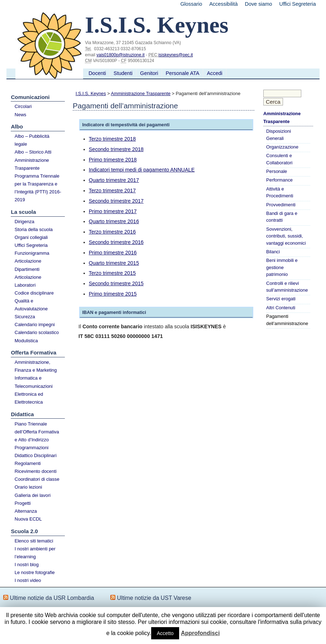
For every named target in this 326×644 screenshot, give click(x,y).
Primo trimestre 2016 (113, 253)
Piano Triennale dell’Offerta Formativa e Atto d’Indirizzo (37, 432)
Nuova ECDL (28, 519)
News (21, 115)
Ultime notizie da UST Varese (154, 598)
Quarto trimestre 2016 (114, 221)
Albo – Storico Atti (33, 152)
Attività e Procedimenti (280, 192)
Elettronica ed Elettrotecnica (29, 398)
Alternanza (26, 511)
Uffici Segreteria (298, 4)
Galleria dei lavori (33, 495)
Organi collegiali (31, 237)
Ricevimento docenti (36, 471)
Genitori (149, 73)
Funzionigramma (32, 253)
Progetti (23, 503)
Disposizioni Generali (279, 135)
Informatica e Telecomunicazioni (34, 382)
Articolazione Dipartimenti (28, 265)
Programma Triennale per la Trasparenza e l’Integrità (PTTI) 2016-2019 (38, 188)
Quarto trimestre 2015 (114, 263)
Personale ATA (182, 73)
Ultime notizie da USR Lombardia (52, 598)
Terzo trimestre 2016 (112, 232)
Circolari (23, 106)
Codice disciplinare (34, 293)
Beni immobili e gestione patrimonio (282, 267)
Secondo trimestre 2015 (116, 283)
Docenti (97, 73)
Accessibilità (223, 4)
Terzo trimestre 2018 (112, 139)
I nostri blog (27, 565)
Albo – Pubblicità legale (32, 140)
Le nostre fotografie (35, 572)
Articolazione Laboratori (28, 281)
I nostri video (28, 580)
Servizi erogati (281, 299)
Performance (279, 180)
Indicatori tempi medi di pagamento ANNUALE (142, 170)
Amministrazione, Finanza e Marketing (36, 366)
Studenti (123, 73)
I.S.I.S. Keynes (91, 93)
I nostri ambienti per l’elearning (35, 553)
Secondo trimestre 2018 (116, 149)
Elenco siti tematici (34, 541)
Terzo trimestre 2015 (112, 273)
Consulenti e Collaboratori (279, 159)
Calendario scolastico (37, 332)
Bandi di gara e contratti (282, 217)
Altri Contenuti (281, 308)
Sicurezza (25, 317)
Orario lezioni (28, 487)
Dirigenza (25, 222)
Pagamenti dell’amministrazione (287, 320)
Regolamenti (28, 463)
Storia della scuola (34, 229)
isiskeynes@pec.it (176, 55)
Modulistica (26, 341)
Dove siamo (259, 4)
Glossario (191, 4)
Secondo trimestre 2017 (116, 201)
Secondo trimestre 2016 (116, 242)
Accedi (214, 73)
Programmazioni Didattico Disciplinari (36, 452)
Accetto (165, 633)
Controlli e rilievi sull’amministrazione (287, 287)
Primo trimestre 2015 (113, 294)
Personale (277, 171)
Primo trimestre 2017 (113, 211)
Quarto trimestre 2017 (114, 180)
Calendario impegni (35, 325)
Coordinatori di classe (37, 479)
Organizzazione (282, 147)
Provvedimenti (281, 205)
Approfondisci (200, 633)
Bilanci (273, 252)
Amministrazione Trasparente (32, 164)
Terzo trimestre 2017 (112, 191)
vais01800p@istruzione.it (120, 55)
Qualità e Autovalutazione (31, 305)
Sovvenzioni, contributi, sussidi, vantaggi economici (286, 236)
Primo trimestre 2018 (113, 160)
